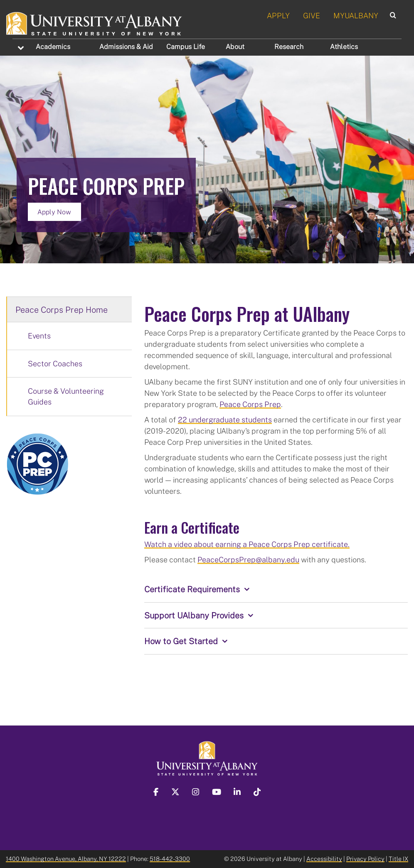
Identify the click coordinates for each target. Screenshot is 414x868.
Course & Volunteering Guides (66, 396)
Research (289, 47)
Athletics (344, 47)
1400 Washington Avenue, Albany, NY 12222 (66, 859)
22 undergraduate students (225, 419)
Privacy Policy (365, 859)
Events (39, 336)
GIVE (312, 15)
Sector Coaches (55, 363)
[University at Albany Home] (95, 22)
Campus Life (186, 47)
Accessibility (324, 859)
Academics (53, 47)
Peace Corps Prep (250, 404)
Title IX (398, 859)
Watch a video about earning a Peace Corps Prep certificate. (247, 544)
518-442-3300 (170, 859)
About (235, 47)
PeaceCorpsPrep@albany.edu (248, 559)
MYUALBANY (356, 15)
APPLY (278, 15)
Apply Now (54, 212)
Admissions (126, 47)
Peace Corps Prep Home (62, 309)
